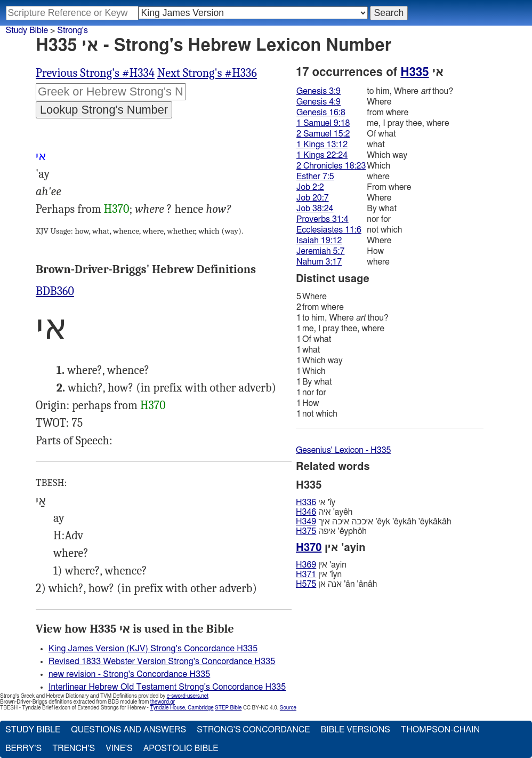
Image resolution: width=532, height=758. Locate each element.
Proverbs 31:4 (323, 219)
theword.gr (163, 702)
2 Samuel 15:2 (323, 134)
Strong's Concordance (253, 730)
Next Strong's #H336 (207, 73)
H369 (306, 565)
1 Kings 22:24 (322, 155)
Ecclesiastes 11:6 (329, 230)
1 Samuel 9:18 (323, 123)
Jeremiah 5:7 (320, 251)
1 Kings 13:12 (322, 145)
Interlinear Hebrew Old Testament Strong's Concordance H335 (167, 687)
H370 (117, 209)
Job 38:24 (315, 209)
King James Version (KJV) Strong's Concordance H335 (153, 649)
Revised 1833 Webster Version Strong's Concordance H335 (162, 661)
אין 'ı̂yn (319, 575)
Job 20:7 (313, 198)
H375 (306, 531)
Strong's (72, 30)
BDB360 (55, 291)
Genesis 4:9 (319, 102)
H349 (306, 522)
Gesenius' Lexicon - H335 (344, 450)
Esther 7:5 (315, 177)
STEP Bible (228, 708)
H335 (414, 72)
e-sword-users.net (188, 696)
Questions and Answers (128, 730)
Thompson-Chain (440, 730)
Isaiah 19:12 (319, 241)
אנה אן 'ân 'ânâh (336, 584)
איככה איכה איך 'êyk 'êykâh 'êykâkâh (374, 522)
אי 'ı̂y (316, 502)
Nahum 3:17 (319, 262)
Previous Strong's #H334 (95, 73)
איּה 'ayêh (324, 512)
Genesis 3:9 (319, 91)
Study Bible (27, 30)
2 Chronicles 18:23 (331, 166)
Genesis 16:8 (321, 113)
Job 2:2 (310, 187)
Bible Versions (355, 730)
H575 (306, 584)
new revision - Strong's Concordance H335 (129, 674)
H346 (306, 512)
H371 (306, 575)
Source (288, 708)
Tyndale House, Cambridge (182, 708)
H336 (306, 502)
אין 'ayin (321, 565)
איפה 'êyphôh (331, 531)
